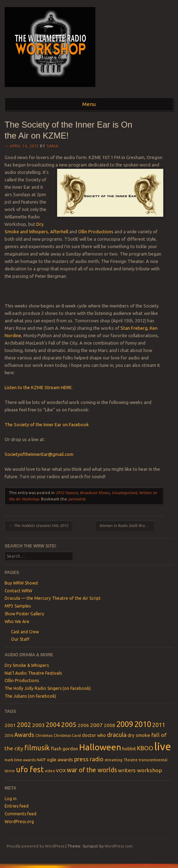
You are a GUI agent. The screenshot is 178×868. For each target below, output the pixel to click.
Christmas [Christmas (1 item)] (44, 735)
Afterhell (59, 231)
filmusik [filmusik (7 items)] (37, 748)
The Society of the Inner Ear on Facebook (47, 424)
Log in (11, 799)
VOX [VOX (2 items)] (61, 770)
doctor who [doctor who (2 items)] (94, 735)
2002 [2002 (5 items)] (24, 725)
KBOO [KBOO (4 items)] (145, 748)
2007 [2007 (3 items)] (96, 725)
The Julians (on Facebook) (30, 696)
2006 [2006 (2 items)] (83, 725)
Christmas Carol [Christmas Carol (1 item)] (67, 735)
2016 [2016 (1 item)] (9, 735)
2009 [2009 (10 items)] (125, 724)
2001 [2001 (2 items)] (10, 725)
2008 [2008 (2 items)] (109, 725)
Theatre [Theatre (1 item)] (131, 760)
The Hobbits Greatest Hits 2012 (38, 526)
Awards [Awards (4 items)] (24, 735)
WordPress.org (19, 822)
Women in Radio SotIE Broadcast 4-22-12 (127, 526)
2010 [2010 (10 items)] (143, 724)
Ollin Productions (96, 231)
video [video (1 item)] (50, 771)
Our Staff (20, 639)
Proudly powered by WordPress (35, 846)
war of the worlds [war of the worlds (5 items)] (92, 770)
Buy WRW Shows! (21, 583)
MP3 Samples (18, 606)
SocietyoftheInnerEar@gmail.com (39, 454)
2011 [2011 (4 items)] (159, 725)
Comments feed (20, 814)
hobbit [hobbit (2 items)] (129, 749)
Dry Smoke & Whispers (27, 665)
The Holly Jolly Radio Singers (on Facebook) (48, 688)
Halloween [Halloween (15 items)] (100, 747)
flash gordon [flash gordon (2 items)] (64, 749)
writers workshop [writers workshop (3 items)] (140, 770)
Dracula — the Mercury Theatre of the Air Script (53, 598)
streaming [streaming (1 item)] (114, 760)
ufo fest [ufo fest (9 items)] (30, 769)
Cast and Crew (25, 632)
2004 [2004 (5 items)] (53, 725)
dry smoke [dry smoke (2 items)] (139, 735)
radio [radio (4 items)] (97, 759)
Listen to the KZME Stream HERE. (39, 387)
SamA (52, 146)
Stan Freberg (134, 328)
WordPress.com (118, 846)
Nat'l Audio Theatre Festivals (33, 673)
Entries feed (17, 806)
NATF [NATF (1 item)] (41, 760)
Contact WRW (18, 591)
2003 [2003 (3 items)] (38, 725)
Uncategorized (124, 493)
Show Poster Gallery (24, 614)
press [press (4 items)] (81, 759)
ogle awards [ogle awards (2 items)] (60, 759)
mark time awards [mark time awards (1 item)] (20, 760)
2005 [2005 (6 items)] (69, 725)
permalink (77, 499)
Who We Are (17, 621)
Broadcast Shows (95, 493)
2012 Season (67, 493)
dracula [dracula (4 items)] (117, 735)
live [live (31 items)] (163, 747)
